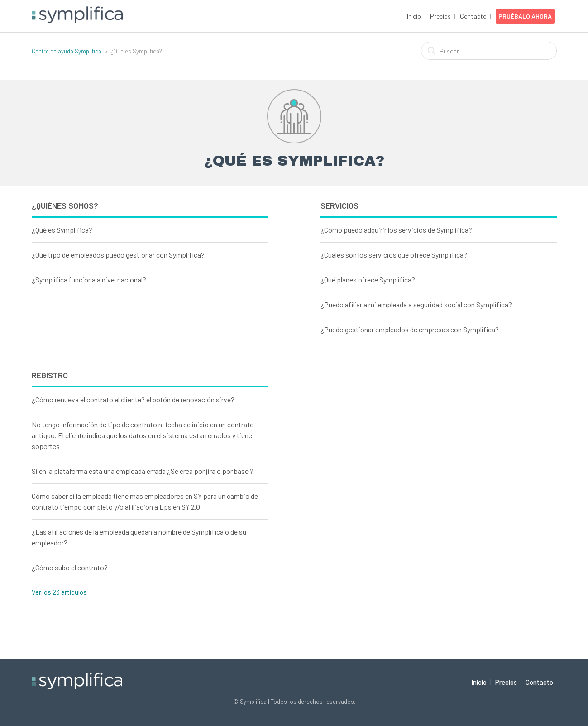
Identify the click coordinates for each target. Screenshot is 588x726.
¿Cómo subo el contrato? (70, 567)
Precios (440, 16)
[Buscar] (489, 51)
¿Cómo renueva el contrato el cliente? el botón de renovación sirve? (133, 399)
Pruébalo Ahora (525, 16)
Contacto (473, 16)
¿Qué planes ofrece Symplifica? (368, 279)
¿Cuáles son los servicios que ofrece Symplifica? (394, 255)
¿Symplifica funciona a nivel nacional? (89, 279)
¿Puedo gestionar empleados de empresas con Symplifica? (410, 329)
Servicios (339, 205)
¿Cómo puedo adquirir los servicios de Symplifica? (396, 230)
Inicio (414, 16)
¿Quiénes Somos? (65, 205)
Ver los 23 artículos (59, 592)
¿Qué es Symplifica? (62, 230)
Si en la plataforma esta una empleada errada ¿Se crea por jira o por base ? (143, 471)
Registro (50, 375)
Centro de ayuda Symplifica (67, 51)
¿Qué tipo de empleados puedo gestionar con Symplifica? (118, 255)
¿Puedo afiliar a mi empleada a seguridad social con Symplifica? (416, 304)
